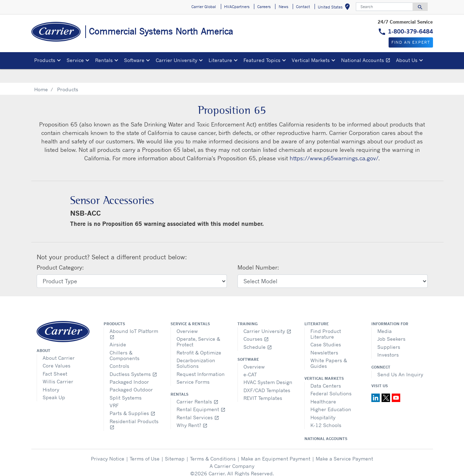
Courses (256, 325)
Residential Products (134, 410)
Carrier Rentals (197, 387)
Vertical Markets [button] (311, 60)
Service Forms (193, 368)
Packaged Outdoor (131, 375)
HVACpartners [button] (237, 7)
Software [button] (134, 60)
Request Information (201, 360)
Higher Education (331, 395)
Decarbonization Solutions (196, 349)
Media (385, 317)
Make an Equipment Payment (276, 444)
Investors (388, 341)
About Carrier (59, 344)
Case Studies (326, 330)
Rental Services (198, 403)
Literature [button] (220, 60)
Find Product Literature (326, 320)
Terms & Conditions (213, 444)
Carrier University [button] (177, 60)
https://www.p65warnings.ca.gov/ (334, 144)
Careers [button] (264, 7)
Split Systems (126, 384)
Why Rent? (192, 411)
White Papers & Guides (329, 349)
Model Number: (258, 253)
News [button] (283, 7)
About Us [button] (407, 60)
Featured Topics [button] (262, 60)
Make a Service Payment (344, 444)
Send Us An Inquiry (400, 360)
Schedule (258, 333)
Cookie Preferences (232, 467)
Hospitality (323, 403)
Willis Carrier (58, 367)
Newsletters (324, 338)
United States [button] (335, 8)
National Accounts (367, 61)
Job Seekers (391, 325)
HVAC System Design (268, 368)
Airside (118, 330)
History (51, 375)
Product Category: (60, 253)
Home (41, 75)
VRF (114, 391)
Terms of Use (145, 444)
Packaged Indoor (129, 368)
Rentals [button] (104, 60)
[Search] (384, 7)
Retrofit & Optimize (199, 338)
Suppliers (389, 333)
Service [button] (75, 60)
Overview (187, 317)
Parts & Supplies (132, 399)
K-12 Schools (326, 411)
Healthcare (323, 387)
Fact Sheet (55, 360)
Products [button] (45, 60)
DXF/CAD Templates (267, 376)
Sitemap (175, 444)
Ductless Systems (133, 360)
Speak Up (54, 383)
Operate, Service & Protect (198, 327)
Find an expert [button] (411, 42)
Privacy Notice (108, 444)
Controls (119, 352)
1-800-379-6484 (410, 31)
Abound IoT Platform (134, 320)
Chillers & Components (125, 341)
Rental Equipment (201, 395)
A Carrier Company (232, 452)
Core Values (57, 351)
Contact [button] (303, 7)
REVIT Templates (263, 384)
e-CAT (250, 360)
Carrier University (267, 317)
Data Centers (326, 372)
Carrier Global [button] (204, 7)
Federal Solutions (331, 379)
